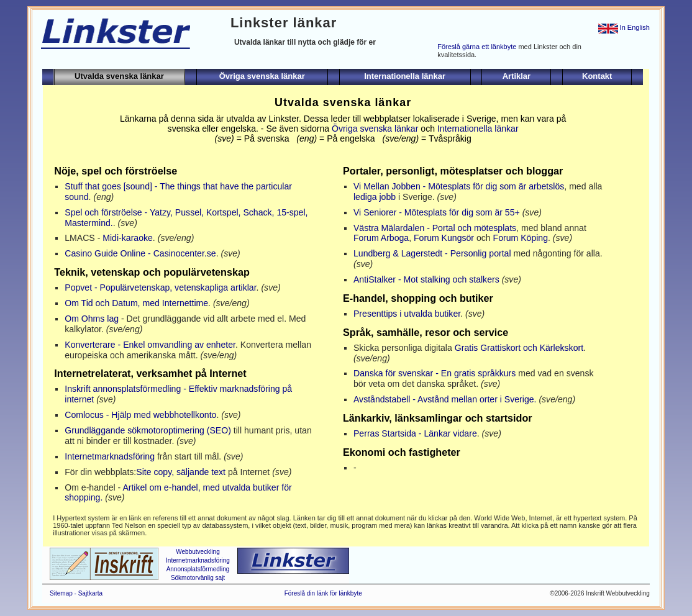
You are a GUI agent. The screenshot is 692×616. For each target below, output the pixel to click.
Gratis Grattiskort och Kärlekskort (519, 348)
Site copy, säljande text (181, 472)
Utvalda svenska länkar (119, 76)
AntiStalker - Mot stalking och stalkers (426, 279)
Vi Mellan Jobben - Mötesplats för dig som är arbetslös (459, 186)
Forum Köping (521, 238)
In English (624, 27)
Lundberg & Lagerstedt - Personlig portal (432, 253)
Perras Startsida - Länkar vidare (415, 433)
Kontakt (597, 76)
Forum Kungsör (444, 238)
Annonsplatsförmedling (198, 569)
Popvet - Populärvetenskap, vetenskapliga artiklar (160, 288)
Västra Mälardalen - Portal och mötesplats (435, 228)
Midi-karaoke (128, 238)
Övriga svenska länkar (262, 76)
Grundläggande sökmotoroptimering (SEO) (148, 430)
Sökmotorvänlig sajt (198, 578)
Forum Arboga (381, 238)
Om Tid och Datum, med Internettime (136, 303)
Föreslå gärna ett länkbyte (477, 47)
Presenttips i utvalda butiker (407, 314)
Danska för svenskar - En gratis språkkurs (435, 373)
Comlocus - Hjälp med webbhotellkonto (140, 415)
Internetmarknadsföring (110, 456)
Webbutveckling (198, 552)
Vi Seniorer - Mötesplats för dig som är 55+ (437, 212)
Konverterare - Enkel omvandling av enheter (150, 345)
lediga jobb (375, 197)
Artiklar (517, 76)
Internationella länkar (405, 76)
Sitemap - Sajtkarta (76, 593)
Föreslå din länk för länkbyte (323, 593)
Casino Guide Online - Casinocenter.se (140, 253)
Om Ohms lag (92, 319)
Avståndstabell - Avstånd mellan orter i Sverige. (445, 399)
